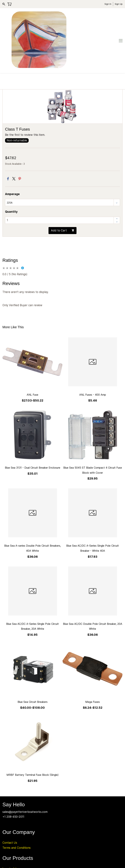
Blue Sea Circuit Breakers (33, 664)
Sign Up (119, 4)
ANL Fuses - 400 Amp (93, 357)
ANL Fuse (32, 357)
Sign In (108, 4)
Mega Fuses (93, 664)
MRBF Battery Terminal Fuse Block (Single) (33, 737)
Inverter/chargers (14, 831)
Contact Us (10, 805)
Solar (6, 841)
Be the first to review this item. (25, 97)
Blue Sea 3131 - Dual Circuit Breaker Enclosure (33, 430)
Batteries (8, 836)
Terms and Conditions (17, 810)
